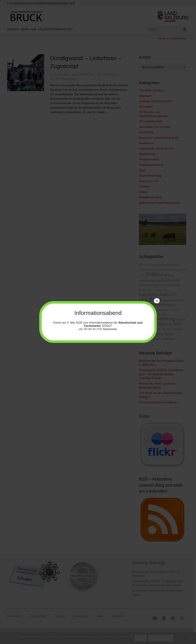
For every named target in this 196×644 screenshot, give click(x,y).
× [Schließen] (157, 301)
